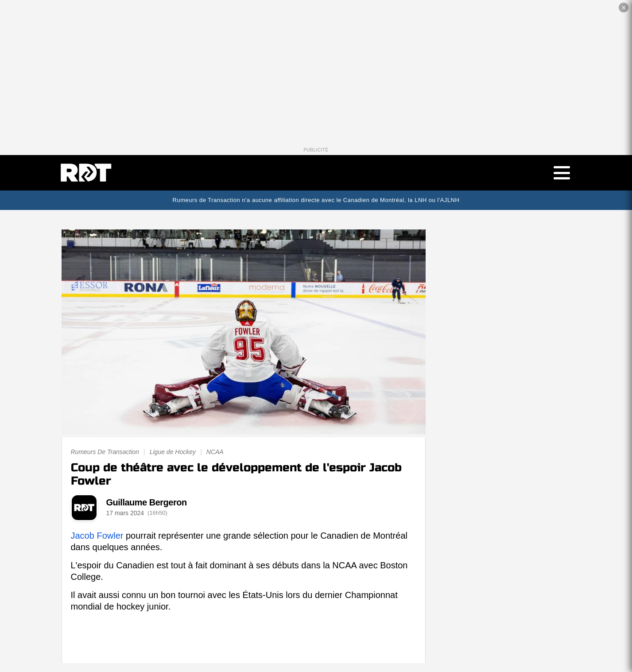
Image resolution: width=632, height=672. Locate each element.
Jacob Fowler (97, 536)
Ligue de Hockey (173, 452)
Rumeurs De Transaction (105, 452)
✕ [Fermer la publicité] (624, 8)
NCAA (215, 452)
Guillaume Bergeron (147, 502)
